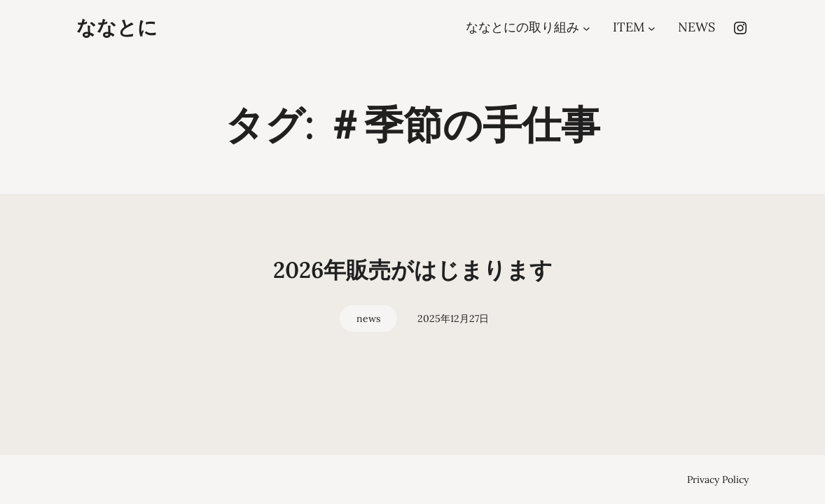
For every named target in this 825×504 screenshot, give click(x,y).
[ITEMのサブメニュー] (652, 28)
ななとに (117, 27)
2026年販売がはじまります (413, 270)
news (368, 318)
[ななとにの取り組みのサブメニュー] (587, 28)
